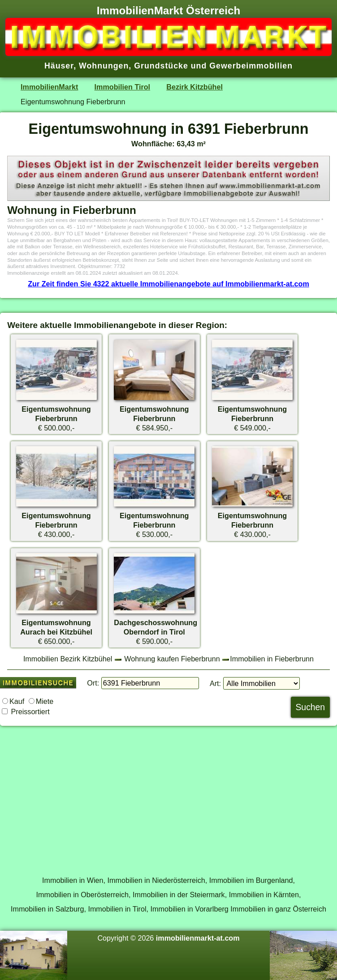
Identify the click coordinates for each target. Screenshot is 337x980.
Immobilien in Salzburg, (48, 909)
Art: (215, 683)
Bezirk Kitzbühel (194, 87)
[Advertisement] (168, 796)
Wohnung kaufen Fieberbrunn (172, 659)
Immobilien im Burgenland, (252, 880)
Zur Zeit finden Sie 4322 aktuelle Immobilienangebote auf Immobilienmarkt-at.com (168, 284)
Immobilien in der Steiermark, (180, 895)
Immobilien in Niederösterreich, (158, 880)
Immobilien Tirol (122, 87)
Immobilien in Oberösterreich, (84, 895)
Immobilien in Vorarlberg (190, 909)
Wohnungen (104, 66)
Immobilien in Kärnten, (265, 895)
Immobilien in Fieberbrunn (272, 659)
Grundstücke (161, 66)
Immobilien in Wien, (74, 880)
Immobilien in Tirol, (118, 909)
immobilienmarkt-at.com (198, 938)
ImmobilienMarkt (49, 87)
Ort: (93, 683)
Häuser (59, 66)
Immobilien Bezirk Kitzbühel (68, 659)
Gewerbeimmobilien (251, 66)
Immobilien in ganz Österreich (278, 909)
